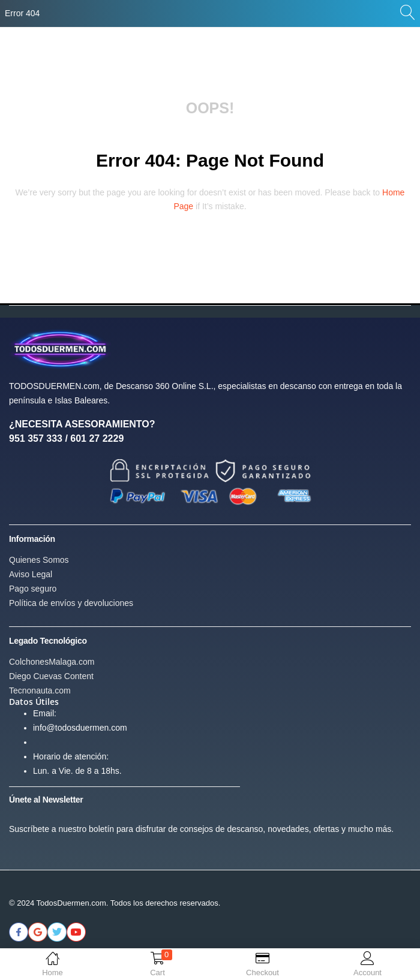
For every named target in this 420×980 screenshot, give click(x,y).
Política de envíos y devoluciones (71, 603)
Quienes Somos (39, 560)
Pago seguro (33, 589)
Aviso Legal (31, 574)
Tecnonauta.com (40, 690)
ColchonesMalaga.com (52, 662)
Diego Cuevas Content (51, 676)
